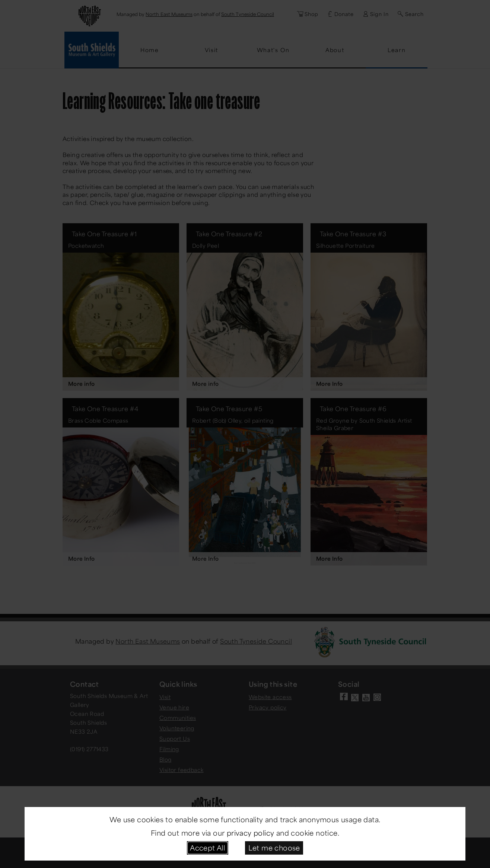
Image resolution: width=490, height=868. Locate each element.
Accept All (207, 848)
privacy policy (251, 833)
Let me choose (274, 848)
